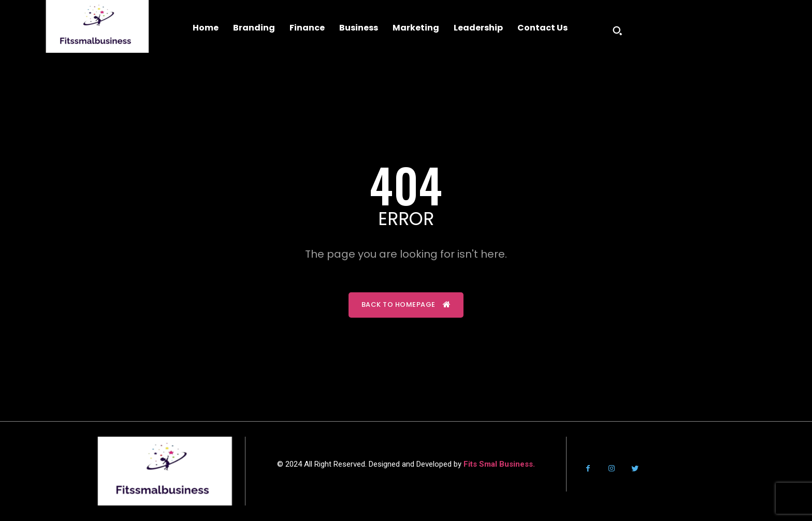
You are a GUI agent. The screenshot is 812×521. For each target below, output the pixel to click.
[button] (617, 31)
